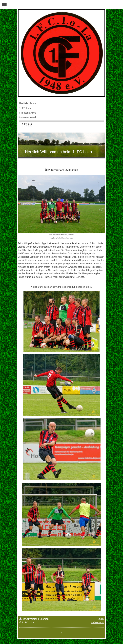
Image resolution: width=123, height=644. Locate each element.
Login (101, 619)
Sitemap (44, 619)
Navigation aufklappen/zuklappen (61, 4)
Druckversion (29, 619)
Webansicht (97, 622)
